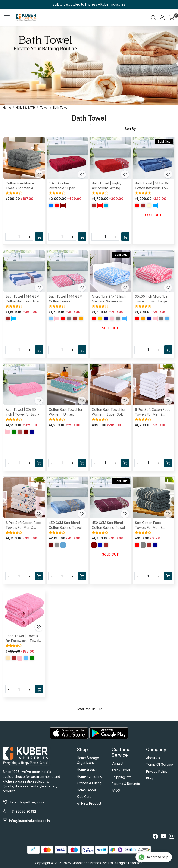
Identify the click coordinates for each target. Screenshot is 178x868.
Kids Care (84, 797)
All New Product (89, 803)
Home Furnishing (90, 776)
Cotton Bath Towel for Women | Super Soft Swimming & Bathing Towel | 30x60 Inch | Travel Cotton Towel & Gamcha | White (109, 412)
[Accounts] (162, 17)
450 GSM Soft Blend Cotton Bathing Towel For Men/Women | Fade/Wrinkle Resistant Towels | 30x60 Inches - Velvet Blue (66, 525)
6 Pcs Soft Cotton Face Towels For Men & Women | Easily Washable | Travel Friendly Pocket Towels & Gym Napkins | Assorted (24, 525)
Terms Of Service (159, 764)
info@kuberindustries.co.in (30, 821)
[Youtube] (164, 837)
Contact (117, 763)
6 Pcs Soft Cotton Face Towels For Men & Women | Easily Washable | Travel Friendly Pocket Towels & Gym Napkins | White (153, 412)
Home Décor (87, 790)
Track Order (121, 770)
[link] (153, 17)
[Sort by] (133, 129)
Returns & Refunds (126, 784)
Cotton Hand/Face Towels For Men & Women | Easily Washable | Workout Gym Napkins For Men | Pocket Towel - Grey (23, 186)
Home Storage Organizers (88, 760)
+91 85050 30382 (23, 811)
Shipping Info (122, 777)
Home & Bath (87, 769)
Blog (150, 778)
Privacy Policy (157, 771)
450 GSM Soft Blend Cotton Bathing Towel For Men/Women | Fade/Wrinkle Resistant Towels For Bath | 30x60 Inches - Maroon (110, 525)
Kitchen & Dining (89, 783)
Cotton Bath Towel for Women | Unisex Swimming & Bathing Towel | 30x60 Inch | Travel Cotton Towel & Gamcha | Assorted (66, 412)
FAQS (116, 790)
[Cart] (39, 236)
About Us (153, 758)
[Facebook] (155, 837)
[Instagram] (172, 837)
